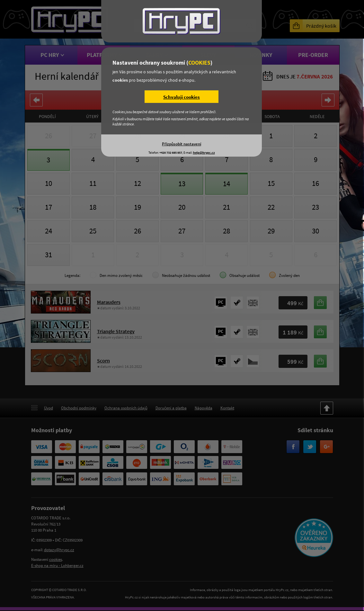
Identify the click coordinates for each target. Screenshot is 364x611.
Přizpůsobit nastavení (182, 144)
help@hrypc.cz (204, 153)
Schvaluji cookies (182, 97)
